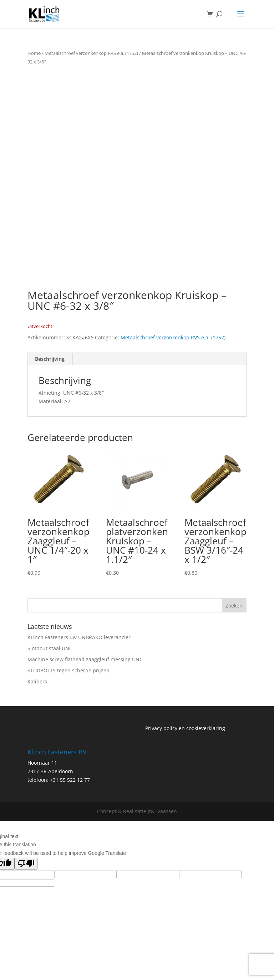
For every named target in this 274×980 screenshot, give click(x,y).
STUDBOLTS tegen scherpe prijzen (68, 670)
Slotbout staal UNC (50, 648)
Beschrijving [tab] (50, 359)
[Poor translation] (26, 864)
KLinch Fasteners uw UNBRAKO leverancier (79, 637)
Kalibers (37, 681)
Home (34, 53)
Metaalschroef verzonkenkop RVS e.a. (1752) (91, 53)
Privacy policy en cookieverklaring (185, 728)
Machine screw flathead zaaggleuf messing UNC (85, 659)
